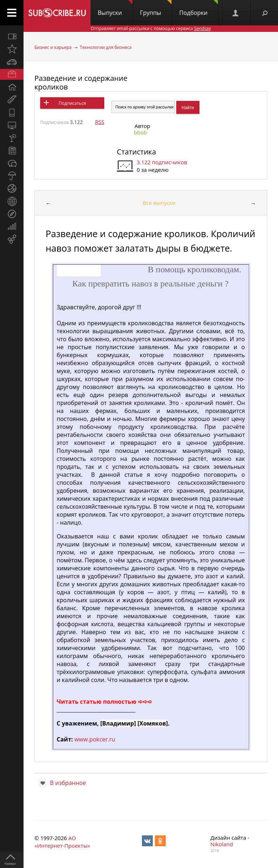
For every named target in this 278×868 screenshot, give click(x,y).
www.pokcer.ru (95, 739)
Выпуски (115, 8)
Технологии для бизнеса (106, 47)
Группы (156, 8)
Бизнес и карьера (53, 47)
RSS (100, 122)
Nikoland (222, 844)
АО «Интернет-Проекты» (62, 842)
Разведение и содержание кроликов (81, 82)
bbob (141, 132)
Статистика (136, 152)
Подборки (199, 8)
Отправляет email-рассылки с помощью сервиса (151, 28)
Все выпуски (159, 203)
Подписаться (72, 103)
